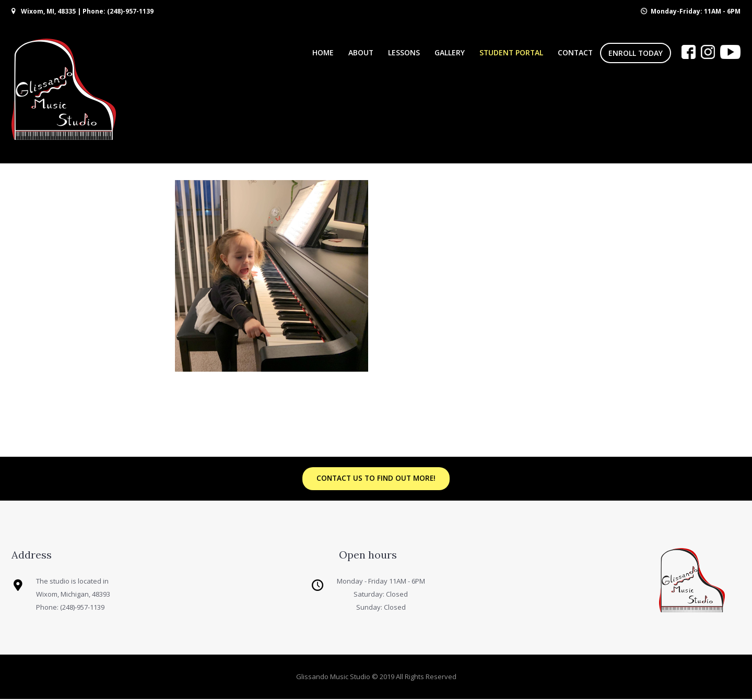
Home (323, 52)
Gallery (450, 52)
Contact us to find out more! (376, 479)
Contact (575, 52)
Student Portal (511, 52)
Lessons (404, 52)
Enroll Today (636, 53)
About (361, 52)
